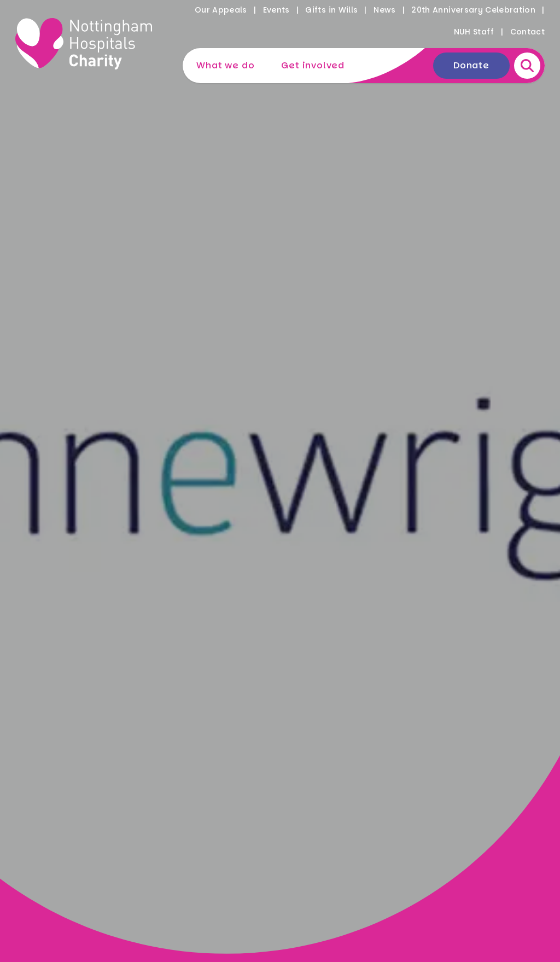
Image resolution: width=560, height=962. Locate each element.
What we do (225, 65)
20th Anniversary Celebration (473, 10)
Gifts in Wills (331, 10)
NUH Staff (474, 32)
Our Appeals (221, 10)
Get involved (313, 65)
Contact (527, 32)
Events (276, 10)
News (384, 10)
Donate (471, 65)
